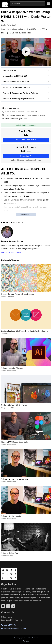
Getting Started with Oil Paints (14, 405)
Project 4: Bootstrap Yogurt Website (18, 99)
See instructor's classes (11, 252)
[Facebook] (8, 606)
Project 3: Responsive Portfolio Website (20, 93)
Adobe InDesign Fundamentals (15, 479)
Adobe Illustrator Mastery (12, 368)
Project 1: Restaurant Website (16, 82)
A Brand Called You (9, 553)
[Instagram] (13, 606)
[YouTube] (3, 606)
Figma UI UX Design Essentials (14, 442)
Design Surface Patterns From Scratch (17, 294)
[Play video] (26, 52)
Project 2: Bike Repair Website (16, 87)
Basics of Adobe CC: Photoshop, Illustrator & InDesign (24, 331)
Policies (26, 641)
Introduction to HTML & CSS (15, 76)
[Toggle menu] (48, 4)
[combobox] (27, 4)
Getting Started (9, 70)
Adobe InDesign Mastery (12, 516)
